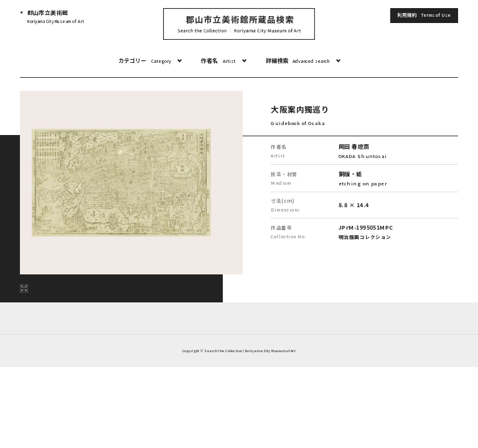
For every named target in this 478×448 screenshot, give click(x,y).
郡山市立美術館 (56, 17)
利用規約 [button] (424, 15)
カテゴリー (145, 61)
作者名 (218, 61)
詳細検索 (298, 61)
